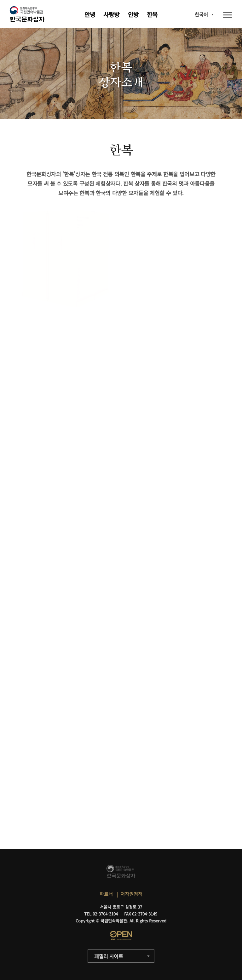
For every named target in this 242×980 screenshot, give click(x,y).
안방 (133, 14)
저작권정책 (131, 894)
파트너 (106, 894)
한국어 (201, 14)
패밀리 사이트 (109, 956)
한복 (152, 14)
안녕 (90, 14)
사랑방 (111, 14)
